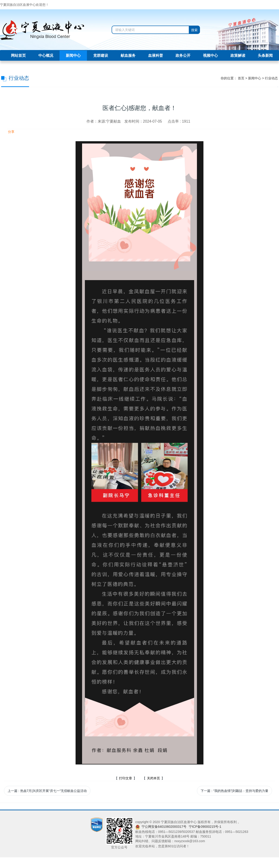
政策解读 (238, 55)
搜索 (194, 30)
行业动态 (271, 78)
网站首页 (18, 55)
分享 (11, 132)
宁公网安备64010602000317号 (164, 827)
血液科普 (156, 55)
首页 (241, 78)
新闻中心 (73, 55)
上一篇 (47, 791)
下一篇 (234, 791)
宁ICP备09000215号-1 (205, 827)
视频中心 (210, 55)
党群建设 (101, 55)
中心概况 (46, 55)
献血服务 (128, 55)
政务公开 (183, 55)
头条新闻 (265, 55)
